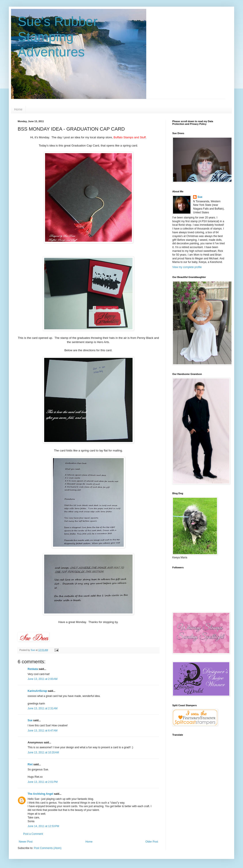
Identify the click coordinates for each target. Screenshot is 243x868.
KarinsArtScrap (37, 691)
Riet (30, 764)
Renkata (33, 669)
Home (18, 109)
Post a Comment (33, 834)
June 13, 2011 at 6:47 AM (43, 731)
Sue (30, 720)
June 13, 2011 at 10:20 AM (43, 752)
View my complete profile (187, 267)
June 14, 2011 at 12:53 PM (43, 826)
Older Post (152, 842)
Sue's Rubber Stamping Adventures (58, 37)
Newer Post (26, 842)
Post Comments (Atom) (48, 848)
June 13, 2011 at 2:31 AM (43, 708)
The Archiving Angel (40, 794)
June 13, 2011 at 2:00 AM (43, 679)
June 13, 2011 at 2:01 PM (43, 782)
